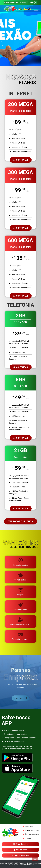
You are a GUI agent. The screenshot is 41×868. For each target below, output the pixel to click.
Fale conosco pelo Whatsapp (16, 3)
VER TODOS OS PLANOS (21, 521)
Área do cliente (21, 850)
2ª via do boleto (21, 844)
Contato (28, 839)
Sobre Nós (29, 827)
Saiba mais (20, 698)
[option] (20, 36)
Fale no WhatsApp (21, 855)
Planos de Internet (32, 831)
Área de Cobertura (32, 835)
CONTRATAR (21, 160)
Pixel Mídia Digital (27, 865)
